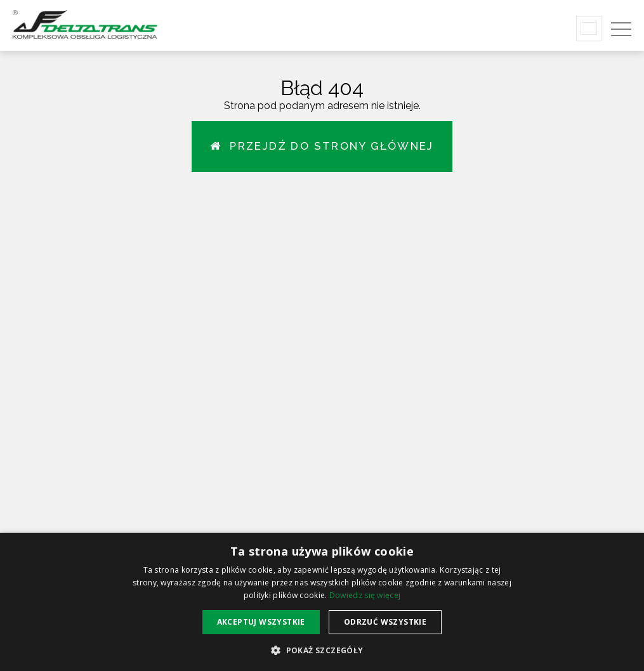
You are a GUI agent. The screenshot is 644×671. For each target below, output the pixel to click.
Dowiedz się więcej (365, 595)
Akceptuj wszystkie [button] (261, 622)
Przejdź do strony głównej (322, 146)
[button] (322, 650)
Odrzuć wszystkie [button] (385, 622)
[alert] (322, 602)
